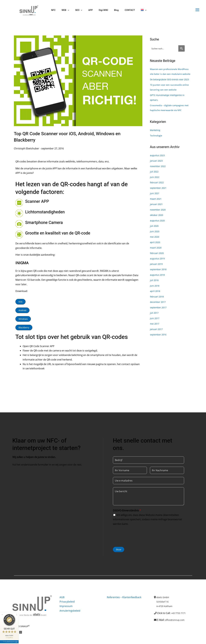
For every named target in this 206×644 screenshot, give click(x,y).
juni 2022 (155, 187)
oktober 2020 (157, 225)
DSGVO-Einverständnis (127, 510)
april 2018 (156, 301)
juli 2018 (155, 290)
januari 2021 (157, 214)
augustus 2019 (158, 268)
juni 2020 (155, 241)
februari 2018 (158, 306)
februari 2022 (158, 192)
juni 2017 (155, 328)
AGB (62, 597)
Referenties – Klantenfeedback (124, 597)
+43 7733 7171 (179, 613)
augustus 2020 (158, 230)
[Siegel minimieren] (2, 603)
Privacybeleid (67, 602)
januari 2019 (157, 274)
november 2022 (159, 176)
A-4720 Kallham (165, 606)
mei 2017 (155, 333)
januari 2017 (157, 339)
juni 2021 (155, 203)
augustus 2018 (158, 284)
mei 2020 (155, 246)
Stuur (119, 549)
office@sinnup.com (176, 620)
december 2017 (159, 312)
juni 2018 (155, 295)
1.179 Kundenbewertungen (10, 630)
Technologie (157, 145)
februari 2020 (158, 263)
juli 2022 (155, 181)
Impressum (66, 606)
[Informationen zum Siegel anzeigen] (10, 634)
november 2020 (159, 219)
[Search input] (164, 48)
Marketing (156, 140)
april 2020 (156, 252)
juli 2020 (155, 236)
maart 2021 (156, 208)
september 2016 (159, 344)
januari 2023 (157, 170)
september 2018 (159, 279)
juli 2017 (155, 322)
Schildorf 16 (163, 602)
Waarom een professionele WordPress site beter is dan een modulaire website (168, 74)
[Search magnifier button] (182, 48)
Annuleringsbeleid (70, 611)
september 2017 (159, 317)
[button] (65, 10)
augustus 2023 (158, 165)
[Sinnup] (28, 10)
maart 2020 (156, 257)
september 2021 (159, 198)
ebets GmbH (164, 597)
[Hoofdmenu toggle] (197, 10)
